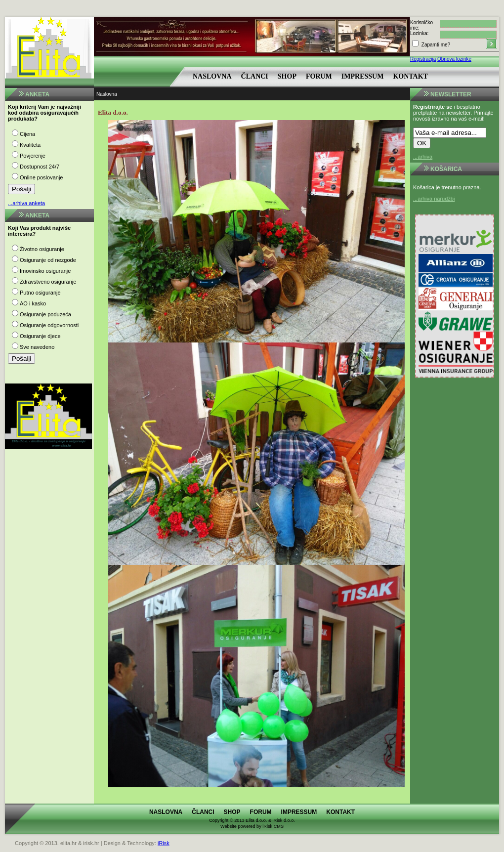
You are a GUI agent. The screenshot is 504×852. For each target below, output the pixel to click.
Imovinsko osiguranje (45, 271)
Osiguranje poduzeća (45, 314)
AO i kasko (33, 303)
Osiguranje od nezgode (48, 260)
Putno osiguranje (40, 293)
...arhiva (423, 157)
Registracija (423, 59)
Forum (319, 76)
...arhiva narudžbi (434, 199)
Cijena (27, 134)
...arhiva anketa (26, 203)
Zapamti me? (435, 45)
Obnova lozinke (454, 59)
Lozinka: (419, 33)
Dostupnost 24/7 (40, 167)
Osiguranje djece (40, 336)
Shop (287, 76)
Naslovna (212, 76)
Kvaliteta (30, 145)
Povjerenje (33, 156)
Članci (255, 76)
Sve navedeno (37, 347)
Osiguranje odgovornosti (49, 325)
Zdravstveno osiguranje (48, 282)
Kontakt (410, 76)
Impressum (363, 76)
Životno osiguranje (42, 249)
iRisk (164, 843)
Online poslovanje (41, 177)
